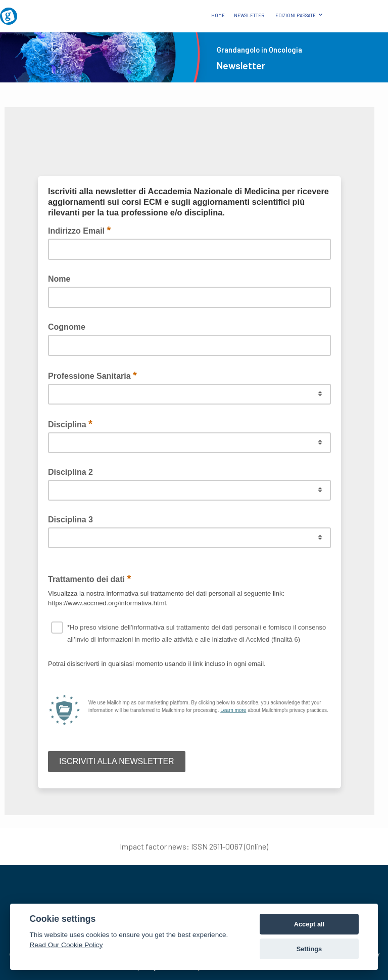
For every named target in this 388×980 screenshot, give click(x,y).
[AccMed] (194, 887)
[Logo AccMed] (359, 8)
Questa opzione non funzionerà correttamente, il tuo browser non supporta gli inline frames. (189, 461)
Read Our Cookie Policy (66, 945)
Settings (309, 949)
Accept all (309, 924)
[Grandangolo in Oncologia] (29, 12)
